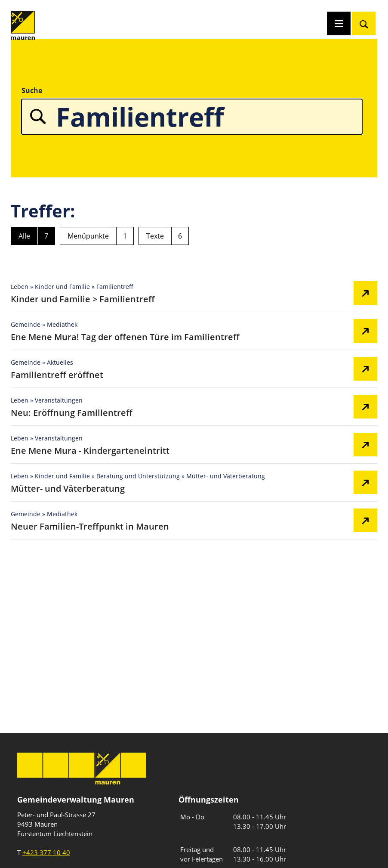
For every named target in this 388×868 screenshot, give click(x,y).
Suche (32, 90)
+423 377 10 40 (46, 852)
